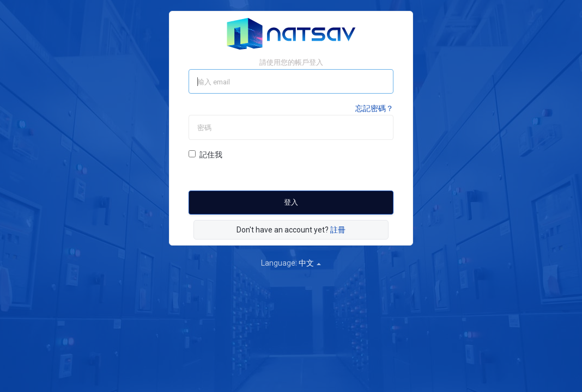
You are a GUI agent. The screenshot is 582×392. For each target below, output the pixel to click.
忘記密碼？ (374, 108)
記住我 (205, 155)
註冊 (338, 230)
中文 (310, 263)
